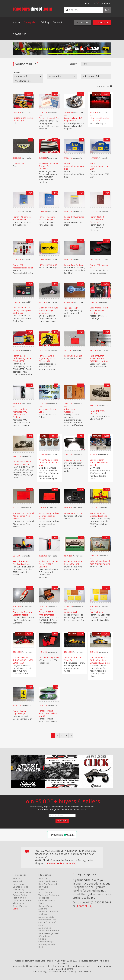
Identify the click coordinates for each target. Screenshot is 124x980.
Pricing (45, 22)
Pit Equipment (45, 892)
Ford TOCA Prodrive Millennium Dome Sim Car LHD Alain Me (100, 660)
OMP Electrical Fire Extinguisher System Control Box (22, 310)
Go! (107, 10)
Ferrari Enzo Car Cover (74, 265)
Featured (17, 881)
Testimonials (19, 898)
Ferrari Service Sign (48, 265)
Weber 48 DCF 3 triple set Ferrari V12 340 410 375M (49, 463)
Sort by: (73, 64)
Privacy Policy (20, 895)
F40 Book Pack (71, 612)
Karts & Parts (45, 906)
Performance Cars (47, 920)
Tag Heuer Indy (71, 308)
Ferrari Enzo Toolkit (73, 513)
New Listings (19, 884)
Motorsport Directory (49, 931)
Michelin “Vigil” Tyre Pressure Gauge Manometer (48, 311)
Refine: (16, 73)
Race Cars (43, 879)
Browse (17, 879)
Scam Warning (20, 906)
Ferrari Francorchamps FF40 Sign (74, 166)
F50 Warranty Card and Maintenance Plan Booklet (23, 516)
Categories (30, 22)
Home (16, 22)
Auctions (43, 909)
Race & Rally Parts (48, 881)
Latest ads (82, 23)
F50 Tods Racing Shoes (49, 658)
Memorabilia (45, 928)
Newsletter (19, 34)
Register (106, 3)
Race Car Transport (48, 884)
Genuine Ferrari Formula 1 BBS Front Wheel (99, 463)
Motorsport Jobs (46, 917)
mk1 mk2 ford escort (73, 460)
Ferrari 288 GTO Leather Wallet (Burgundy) (97, 220)
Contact (57, 22)
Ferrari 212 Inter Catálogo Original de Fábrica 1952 (22, 359)
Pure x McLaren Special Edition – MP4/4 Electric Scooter (100, 359)
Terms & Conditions (22, 901)
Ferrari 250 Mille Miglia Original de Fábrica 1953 (47, 359)
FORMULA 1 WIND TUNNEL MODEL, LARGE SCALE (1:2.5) (23, 660)
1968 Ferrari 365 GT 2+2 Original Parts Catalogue (49, 166)
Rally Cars (43, 887)
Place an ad (102, 23)
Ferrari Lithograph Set (49, 118)
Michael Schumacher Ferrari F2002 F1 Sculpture (48, 564)
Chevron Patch (20, 164)
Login (95, 3)
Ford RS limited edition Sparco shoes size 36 (48, 714)
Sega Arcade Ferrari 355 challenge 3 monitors (99, 311)
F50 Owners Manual (73, 356)
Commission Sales (22, 892)
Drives (42, 890)
